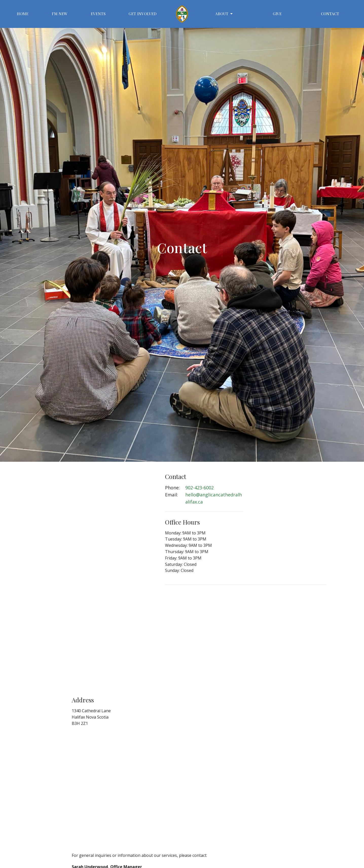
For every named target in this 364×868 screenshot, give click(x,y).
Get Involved (143, 14)
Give (277, 14)
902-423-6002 (199, 488)
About (224, 14)
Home (23, 14)
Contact (330, 14)
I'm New (60, 14)
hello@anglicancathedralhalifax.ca (214, 498)
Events (98, 14)
